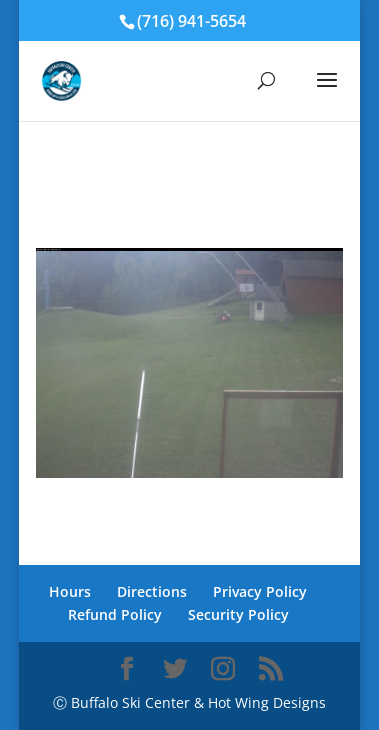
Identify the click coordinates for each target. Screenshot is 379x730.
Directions (152, 591)
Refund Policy (115, 614)
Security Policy (238, 614)
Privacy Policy (260, 591)
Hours (70, 591)
